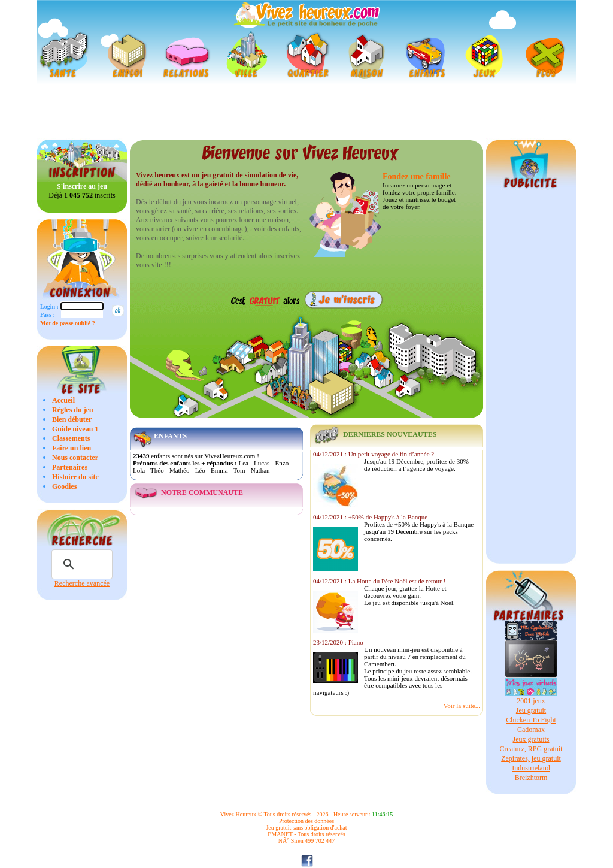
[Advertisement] (306, 111)
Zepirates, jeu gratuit (531, 758)
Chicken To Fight (531, 720)
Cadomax (531, 730)
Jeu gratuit (531, 710)
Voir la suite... (462, 706)
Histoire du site (75, 477)
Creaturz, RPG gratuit (531, 749)
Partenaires (70, 467)
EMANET (280, 834)
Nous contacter (75, 458)
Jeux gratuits (531, 739)
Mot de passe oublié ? (68, 323)
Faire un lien (72, 448)
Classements (71, 438)
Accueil (63, 400)
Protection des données (306, 821)
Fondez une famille (417, 176)
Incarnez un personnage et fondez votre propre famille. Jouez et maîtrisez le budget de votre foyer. (419, 196)
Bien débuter (72, 419)
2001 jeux (531, 701)
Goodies (64, 486)
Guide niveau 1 (75, 429)
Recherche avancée (82, 583)
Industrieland (531, 768)
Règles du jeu (73, 410)
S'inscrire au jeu (82, 186)
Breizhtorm (531, 778)
